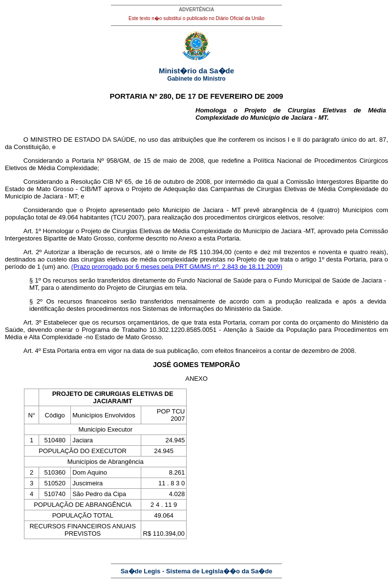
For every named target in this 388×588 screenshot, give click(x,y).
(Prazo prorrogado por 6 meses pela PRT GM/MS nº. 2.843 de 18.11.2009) (177, 267)
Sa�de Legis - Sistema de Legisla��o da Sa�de (197, 571)
